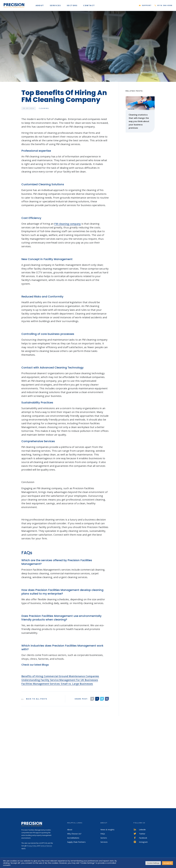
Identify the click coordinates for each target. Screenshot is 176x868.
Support (147, 5)
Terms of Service (46, 846)
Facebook (140, 838)
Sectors (104, 838)
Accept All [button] (168, 863)
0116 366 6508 (165, 5)
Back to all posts (34, 699)
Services (104, 842)
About (70, 830)
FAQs (103, 834)
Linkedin (140, 830)
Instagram (141, 842)
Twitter (139, 834)
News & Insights (107, 830)
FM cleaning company (68, 228)
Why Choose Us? (74, 834)
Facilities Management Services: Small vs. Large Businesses (57, 688)
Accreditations (73, 838)
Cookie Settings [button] (153, 863)
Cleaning (44, 108)
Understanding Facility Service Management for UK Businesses (60, 684)
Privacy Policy (32, 846)
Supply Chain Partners (76, 842)
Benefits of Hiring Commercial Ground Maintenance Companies (60, 680)
